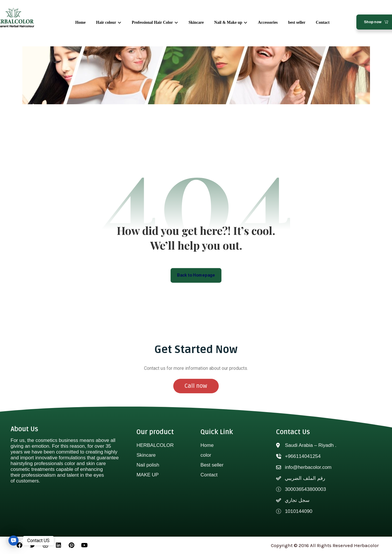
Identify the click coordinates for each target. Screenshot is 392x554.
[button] (13, 541)
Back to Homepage (196, 275)
